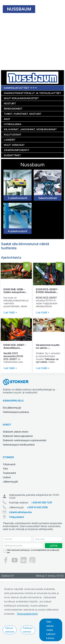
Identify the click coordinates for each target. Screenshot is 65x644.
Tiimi (5, 469)
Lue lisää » (10, 312)
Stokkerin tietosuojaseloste (18, 436)
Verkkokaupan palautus (16, 412)
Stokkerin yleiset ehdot (15, 432)
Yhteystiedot (16, 517)
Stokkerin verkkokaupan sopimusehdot (25, 440)
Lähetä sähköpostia (20, 512)
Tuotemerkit (9, 473)
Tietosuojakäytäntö (27, 614)
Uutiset (7, 477)
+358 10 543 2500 (37, 507)
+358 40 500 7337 (42, 502)
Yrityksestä (9, 464)
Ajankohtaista (11, 257)
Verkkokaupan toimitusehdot (19, 445)
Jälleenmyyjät (10, 482)
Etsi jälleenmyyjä (12, 408)
